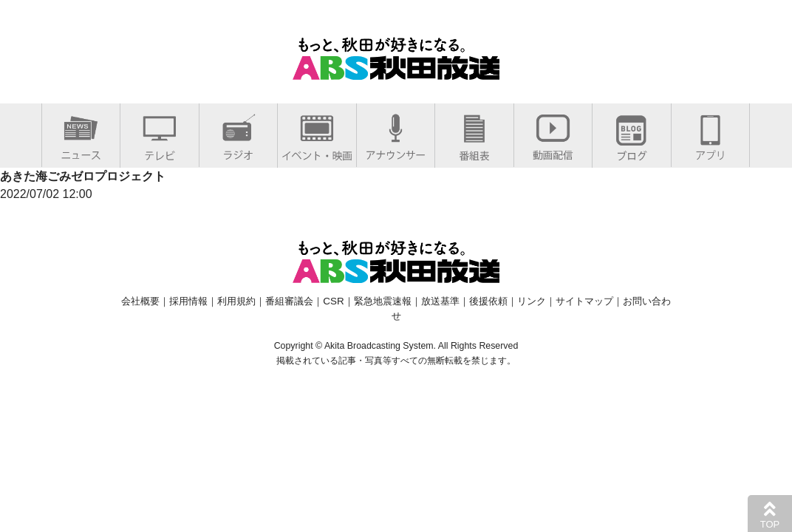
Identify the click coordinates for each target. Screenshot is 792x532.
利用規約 (236, 301)
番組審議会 (289, 301)
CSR (333, 301)
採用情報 (188, 301)
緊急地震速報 (383, 301)
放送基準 (440, 301)
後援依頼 (488, 301)
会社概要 (140, 301)
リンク (532, 301)
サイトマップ (584, 301)
